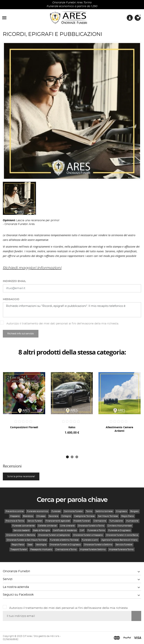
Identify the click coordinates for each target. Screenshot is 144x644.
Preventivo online (15, 511)
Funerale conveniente (24, 526)
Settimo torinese (104, 511)
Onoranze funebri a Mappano (88, 535)
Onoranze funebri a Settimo (98, 545)
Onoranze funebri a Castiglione (54, 535)
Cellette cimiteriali (47, 526)
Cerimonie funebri (73, 511)
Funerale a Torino (96, 530)
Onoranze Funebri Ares (20, 224)
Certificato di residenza (65, 530)
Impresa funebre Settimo (93, 549)
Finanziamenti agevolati (58, 521)
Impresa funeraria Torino (121, 549)
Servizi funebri (35, 521)
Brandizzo (28, 516)
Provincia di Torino (15, 521)
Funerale (56, 511)
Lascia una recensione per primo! (38, 220)
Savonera (53, 516)
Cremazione (100, 521)
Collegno (66, 516)
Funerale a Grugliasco (119, 530)
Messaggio (11, 299)
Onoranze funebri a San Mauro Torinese (27, 540)
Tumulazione (116, 521)
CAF (82, 530)
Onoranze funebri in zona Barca (122, 535)
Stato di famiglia (41, 530)
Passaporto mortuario (41, 549)
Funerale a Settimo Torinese (64, 540)
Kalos (72, 427)
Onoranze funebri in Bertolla (21, 535)
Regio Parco (128, 516)
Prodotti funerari (82, 521)
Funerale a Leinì (90, 540)
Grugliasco (121, 511)
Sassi (30, 545)
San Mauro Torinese (108, 516)
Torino (89, 511)
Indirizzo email (14, 281)
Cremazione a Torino (66, 549)
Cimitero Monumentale (120, 526)
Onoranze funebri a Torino (91, 526)
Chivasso (41, 516)
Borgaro (134, 511)
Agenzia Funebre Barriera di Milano (119, 540)
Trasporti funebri (19, 549)
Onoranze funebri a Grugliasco (65, 545)
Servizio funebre (124, 545)
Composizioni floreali (24, 427)
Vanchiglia (41, 545)
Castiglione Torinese (84, 516)
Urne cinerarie (67, 526)
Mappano (15, 516)
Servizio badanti (22, 530)
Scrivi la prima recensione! (21, 476)
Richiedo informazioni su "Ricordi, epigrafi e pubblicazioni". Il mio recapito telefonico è (72, 310)
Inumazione (132, 521)
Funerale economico (38, 511)
